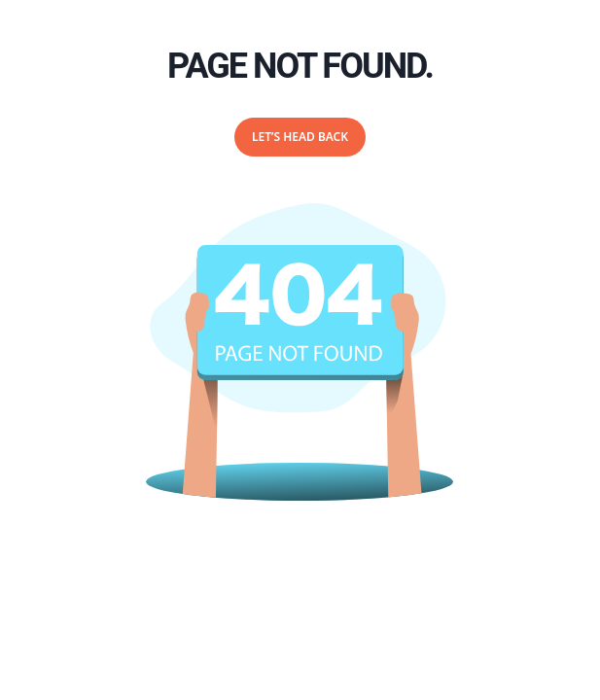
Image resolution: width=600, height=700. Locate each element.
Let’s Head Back (300, 137)
